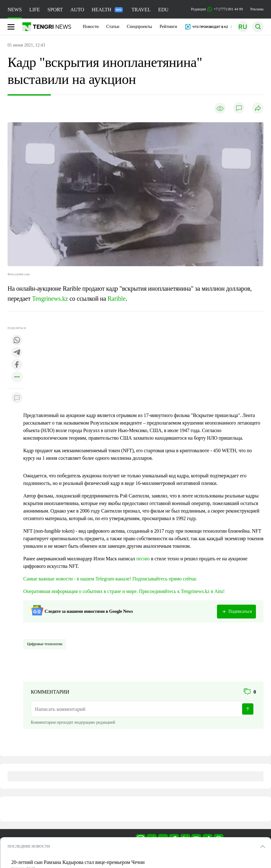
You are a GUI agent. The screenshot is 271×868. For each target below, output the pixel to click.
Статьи (113, 27)
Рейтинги (168, 27)
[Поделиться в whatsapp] (17, 341)
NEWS (15, 10)
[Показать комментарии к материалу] (17, 398)
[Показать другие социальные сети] (17, 377)
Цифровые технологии (45, 644)
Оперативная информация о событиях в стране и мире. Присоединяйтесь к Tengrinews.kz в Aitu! (124, 591)
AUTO (77, 10)
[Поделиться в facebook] (17, 365)
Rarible (116, 299)
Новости (91, 27)
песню (143, 559)
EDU (163, 10)
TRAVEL (141, 10)
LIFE (35, 10)
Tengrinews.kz (50, 299)
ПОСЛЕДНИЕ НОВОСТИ (29, 846)
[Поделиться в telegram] (17, 353)
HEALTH (107, 10)
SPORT (55, 10)
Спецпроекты (140, 27)
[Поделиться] (258, 109)
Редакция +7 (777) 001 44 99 (217, 9)
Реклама (257, 9)
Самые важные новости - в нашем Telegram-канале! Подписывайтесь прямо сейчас (110, 579)
